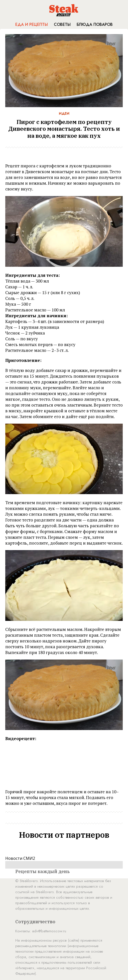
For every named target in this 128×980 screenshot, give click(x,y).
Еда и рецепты (32, 24)
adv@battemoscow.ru (49, 931)
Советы (62, 24)
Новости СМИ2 (20, 858)
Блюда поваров (95, 24)
